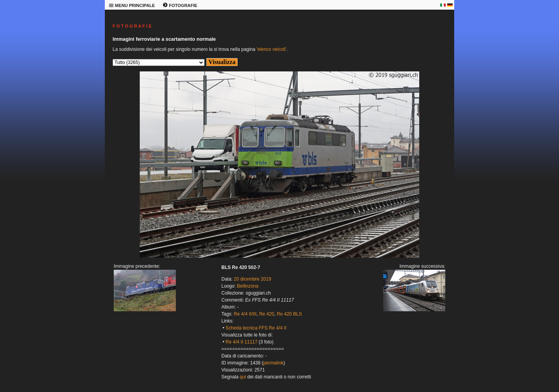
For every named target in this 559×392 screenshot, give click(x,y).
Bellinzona (247, 286)
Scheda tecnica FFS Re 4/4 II (256, 328)
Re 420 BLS (289, 314)
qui (243, 377)
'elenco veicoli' (272, 49)
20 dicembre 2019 (252, 279)
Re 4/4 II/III (245, 314)
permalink (273, 363)
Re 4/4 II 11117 (241, 342)
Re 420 (267, 314)
